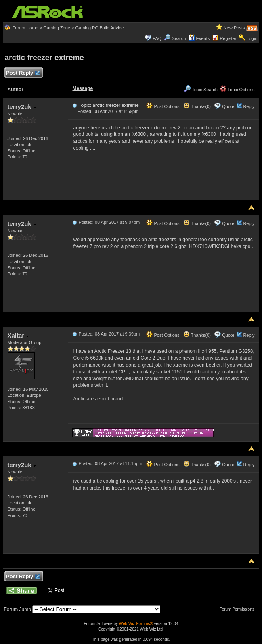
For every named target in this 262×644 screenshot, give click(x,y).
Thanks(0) (197, 106)
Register (228, 38)
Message (83, 88)
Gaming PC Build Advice (99, 28)
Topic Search (201, 90)
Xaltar (18, 335)
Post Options (163, 106)
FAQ (157, 38)
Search (179, 38)
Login (252, 38)
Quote (228, 106)
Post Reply (23, 73)
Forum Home (25, 28)
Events (199, 38)
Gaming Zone (57, 28)
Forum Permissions (239, 609)
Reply (249, 106)
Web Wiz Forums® (136, 624)
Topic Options (237, 90)
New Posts (234, 28)
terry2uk (21, 107)
